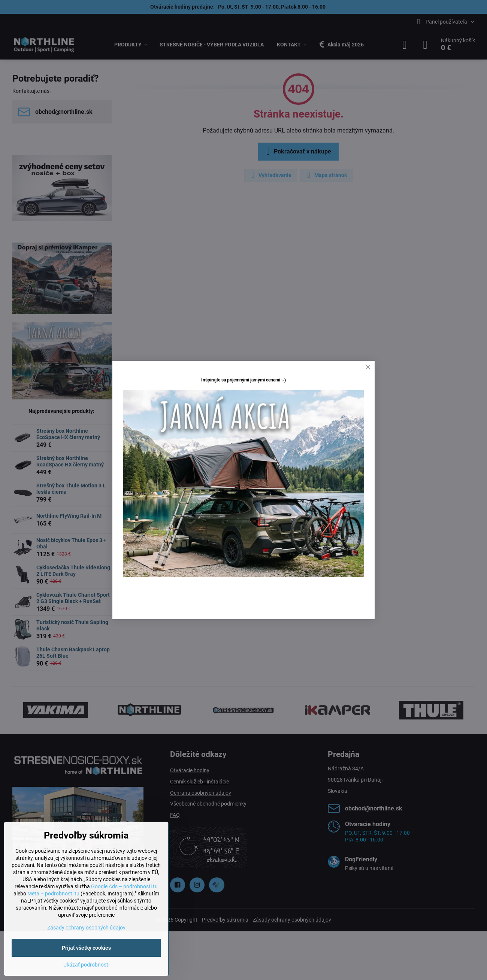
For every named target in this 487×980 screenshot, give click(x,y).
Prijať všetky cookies (86, 948)
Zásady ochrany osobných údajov (86, 928)
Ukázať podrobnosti (86, 965)
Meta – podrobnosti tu (53, 894)
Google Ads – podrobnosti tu (124, 886)
